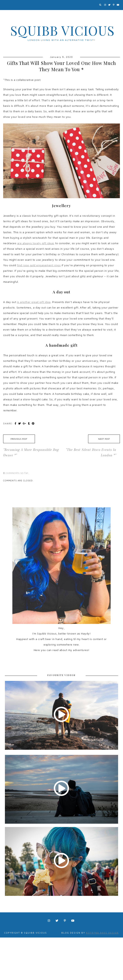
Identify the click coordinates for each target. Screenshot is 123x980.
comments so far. (17, 473)
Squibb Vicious (62, 30)
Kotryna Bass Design (102, 933)
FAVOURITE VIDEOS (61, 675)
